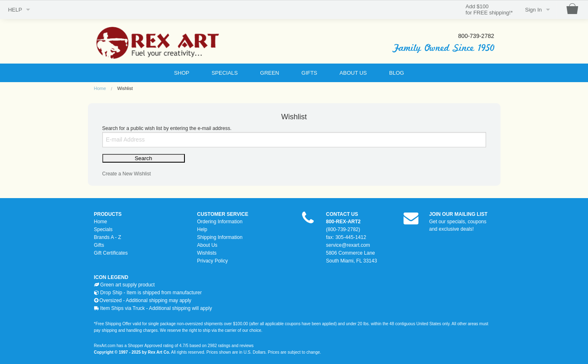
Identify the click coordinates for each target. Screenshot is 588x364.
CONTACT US (342, 214)
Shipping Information (220, 237)
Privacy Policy (213, 261)
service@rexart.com (348, 245)
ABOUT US (353, 73)
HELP (15, 10)
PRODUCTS (108, 214)
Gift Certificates (111, 253)
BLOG (397, 73)
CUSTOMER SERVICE (223, 214)
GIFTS (309, 73)
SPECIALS (225, 73)
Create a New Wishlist (127, 174)
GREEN (269, 73)
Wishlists (207, 253)
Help (202, 229)
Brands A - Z (108, 237)
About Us (207, 245)
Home (100, 88)
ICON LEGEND (111, 277)
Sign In (534, 10)
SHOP (182, 73)
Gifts (99, 245)
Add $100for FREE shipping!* (489, 10)
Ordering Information (220, 222)
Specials (103, 229)
